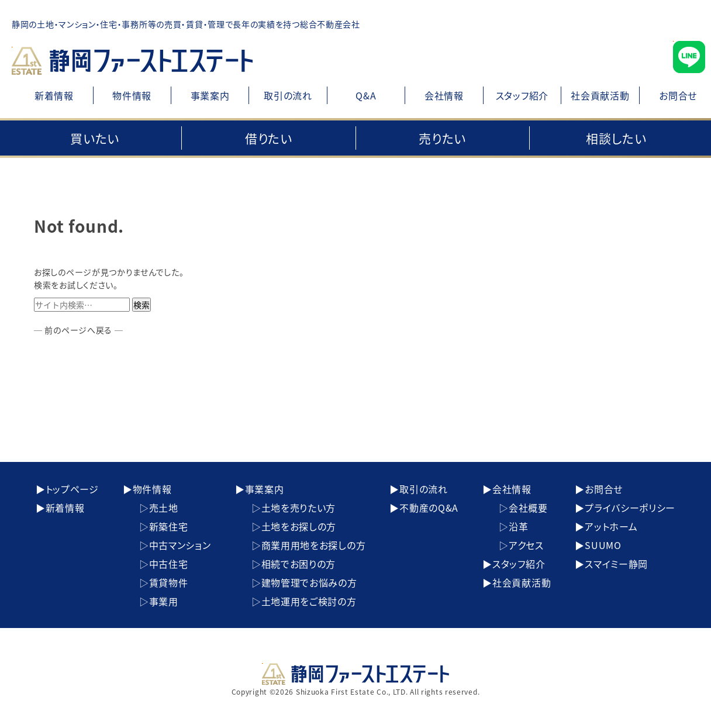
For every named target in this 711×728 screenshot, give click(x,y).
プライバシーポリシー (630, 508)
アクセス (526, 545)
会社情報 (444, 95)
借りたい (269, 138)
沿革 (518, 526)
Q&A (366, 95)
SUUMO (603, 545)
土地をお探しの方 (299, 526)
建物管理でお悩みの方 (309, 582)
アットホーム (611, 526)
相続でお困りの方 (299, 564)
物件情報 (132, 95)
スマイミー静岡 (616, 564)
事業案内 (210, 95)
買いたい (95, 138)
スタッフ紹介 (522, 95)
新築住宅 (169, 526)
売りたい (442, 138)
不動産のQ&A (429, 508)
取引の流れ (288, 95)
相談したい (616, 138)
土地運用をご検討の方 (309, 601)
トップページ (72, 489)
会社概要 (528, 508)
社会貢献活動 (600, 95)
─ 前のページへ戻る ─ (78, 330)
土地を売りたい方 (299, 508)
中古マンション (180, 545)
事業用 (164, 601)
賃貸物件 (169, 582)
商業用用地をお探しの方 (314, 545)
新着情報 (54, 95)
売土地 (164, 508)
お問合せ (604, 489)
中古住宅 (169, 564)
